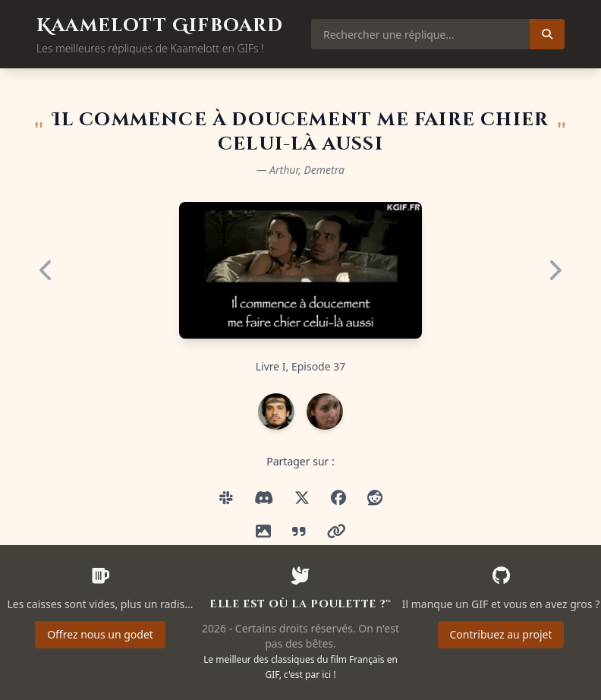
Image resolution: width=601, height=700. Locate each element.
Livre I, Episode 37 (301, 366)
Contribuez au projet (501, 634)
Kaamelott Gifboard (160, 26)
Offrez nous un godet (100, 634)
